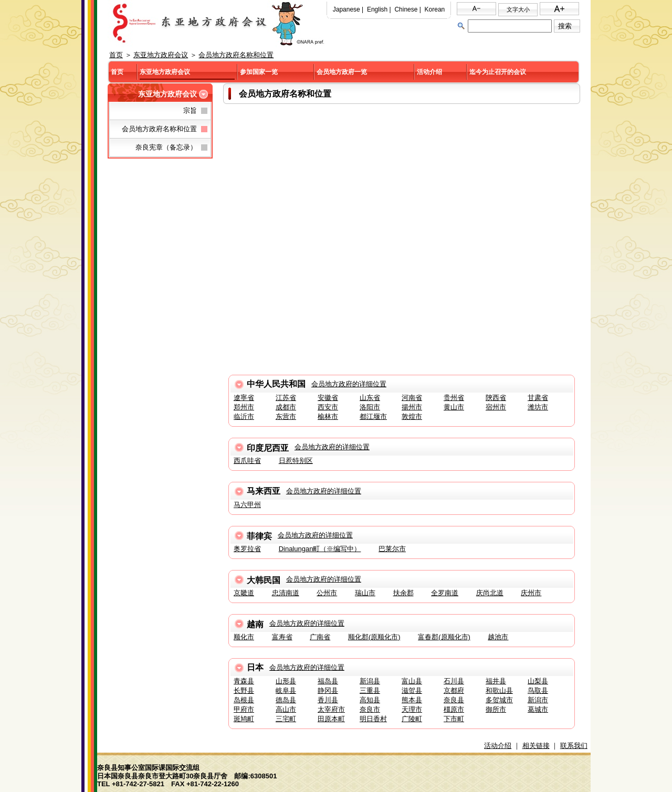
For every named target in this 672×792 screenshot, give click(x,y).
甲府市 (244, 709)
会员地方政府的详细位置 (349, 384)
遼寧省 (244, 398)
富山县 (412, 681)
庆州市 (531, 593)
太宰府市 (331, 709)
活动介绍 (429, 72)
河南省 (412, 398)
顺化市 (244, 637)
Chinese (406, 9)
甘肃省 (538, 398)
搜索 (565, 26)
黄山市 (454, 407)
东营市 (286, 416)
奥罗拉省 (247, 549)
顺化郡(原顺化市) (374, 637)
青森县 (244, 681)
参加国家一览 (259, 72)
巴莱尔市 (392, 549)
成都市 (286, 407)
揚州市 (412, 407)
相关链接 (536, 746)
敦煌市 (412, 416)
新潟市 (538, 700)
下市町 (454, 719)
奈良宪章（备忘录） (166, 147)
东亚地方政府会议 (161, 55)
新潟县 (370, 681)
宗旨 (190, 110)
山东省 (370, 398)
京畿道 (244, 593)
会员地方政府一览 (342, 72)
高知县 (370, 700)
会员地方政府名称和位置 (236, 55)
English (377, 9)
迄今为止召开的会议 (498, 72)
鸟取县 (538, 690)
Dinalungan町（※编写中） (320, 549)
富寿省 (282, 637)
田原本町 (331, 719)
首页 (116, 55)
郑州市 (244, 407)
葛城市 (538, 709)
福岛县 (328, 681)
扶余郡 (403, 593)
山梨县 (538, 681)
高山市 (286, 709)
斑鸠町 (244, 719)
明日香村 (373, 719)
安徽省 (328, 398)
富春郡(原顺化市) (444, 637)
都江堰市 (373, 416)
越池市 (498, 637)
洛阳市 (370, 407)
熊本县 (412, 700)
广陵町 (412, 719)
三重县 (370, 690)
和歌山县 (499, 690)
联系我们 (574, 746)
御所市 (496, 709)
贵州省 (454, 398)
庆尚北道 (490, 593)
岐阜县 (286, 690)
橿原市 (454, 709)
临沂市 (244, 416)
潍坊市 (538, 407)
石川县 (454, 681)
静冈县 (328, 690)
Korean (435, 9)
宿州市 (496, 407)
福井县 (496, 681)
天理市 (412, 709)
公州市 (327, 593)
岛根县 (244, 700)
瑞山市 (365, 593)
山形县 (286, 681)
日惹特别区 (296, 461)
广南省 (320, 637)
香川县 (328, 700)
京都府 (454, 690)
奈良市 (370, 709)
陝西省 (496, 398)
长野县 (244, 690)
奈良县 (454, 700)
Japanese (346, 9)
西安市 (328, 407)
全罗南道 (445, 593)
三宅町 (286, 719)
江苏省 (286, 398)
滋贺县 (412, 690)
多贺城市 (499, 700)
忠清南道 (286, 593)
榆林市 (328, 416)
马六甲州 (247, 505)
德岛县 (286, 700)
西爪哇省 (247, 461)
